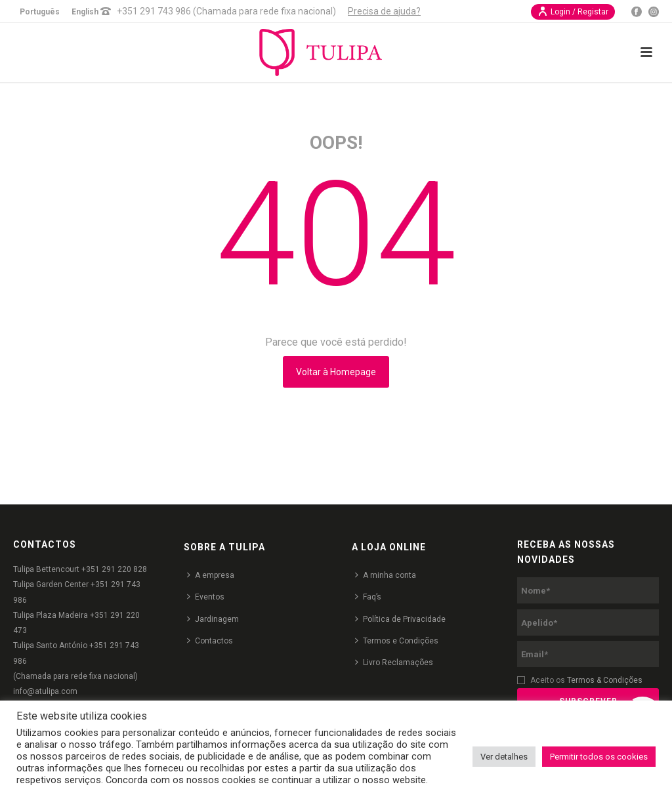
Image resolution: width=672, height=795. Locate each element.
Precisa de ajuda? (384, 11)
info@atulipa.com (45, 691)
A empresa (211, 575)
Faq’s (368, 597)
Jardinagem (213, 619)
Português (40, 12)
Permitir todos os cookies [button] (599, 757)
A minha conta (386, 575)
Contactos (210, 641)
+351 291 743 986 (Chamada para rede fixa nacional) (226, 11)
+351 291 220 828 (114, 569)
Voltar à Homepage (336, 372)
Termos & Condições (605, 680)
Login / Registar (573, 11)
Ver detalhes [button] (504, 757)
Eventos (206, 597)
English (85, 12)
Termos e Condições (397, 641)
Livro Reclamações (394, 662)
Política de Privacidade (400, 619)
